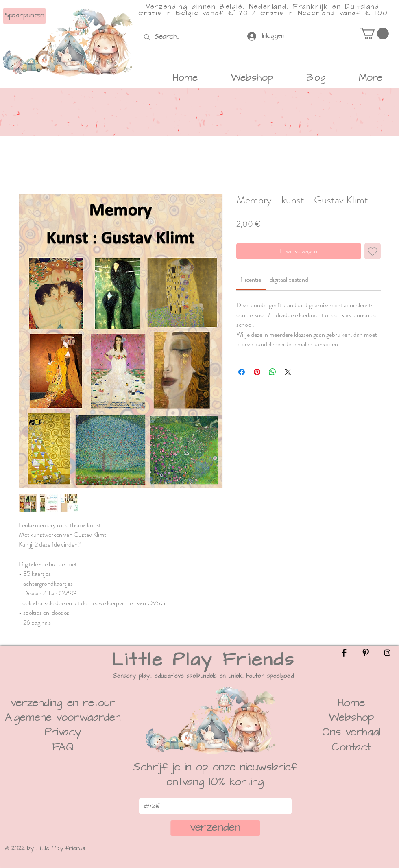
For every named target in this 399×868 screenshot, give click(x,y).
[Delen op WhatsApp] (273, 372)
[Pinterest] (366, 653)
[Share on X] (288, 372)
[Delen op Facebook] (242, 372)
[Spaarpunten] (24, 16)
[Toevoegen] (373, 251)
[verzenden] (215, 828)
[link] (251, 279)
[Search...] (169, 37)
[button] (374, 34)
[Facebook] (344, 653)
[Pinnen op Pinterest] (257, 372)
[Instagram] (387, 653)
